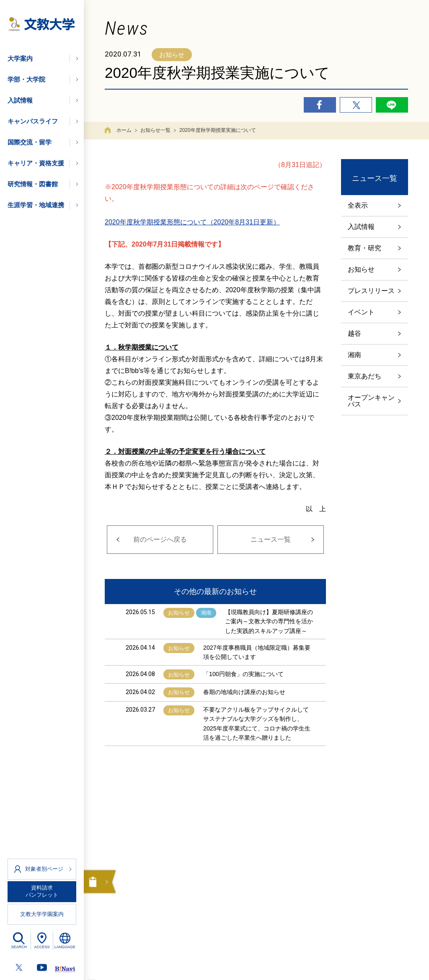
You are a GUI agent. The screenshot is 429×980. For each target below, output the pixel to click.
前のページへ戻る (160, 539)
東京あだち (364, 376)
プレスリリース (371, 291)
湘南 (354, 355)
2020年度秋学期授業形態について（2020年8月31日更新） (192, 222)
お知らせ (361, 269)
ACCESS (42, 947)
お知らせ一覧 (155, 130)
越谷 (354, 333)
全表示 (358, 205)
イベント (361, 312)
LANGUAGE (65, 947)
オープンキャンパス (371, 401)
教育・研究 (364, 248)
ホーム (124, 130)
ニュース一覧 (271, 539)
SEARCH (19, 947)
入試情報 (361, 227)
